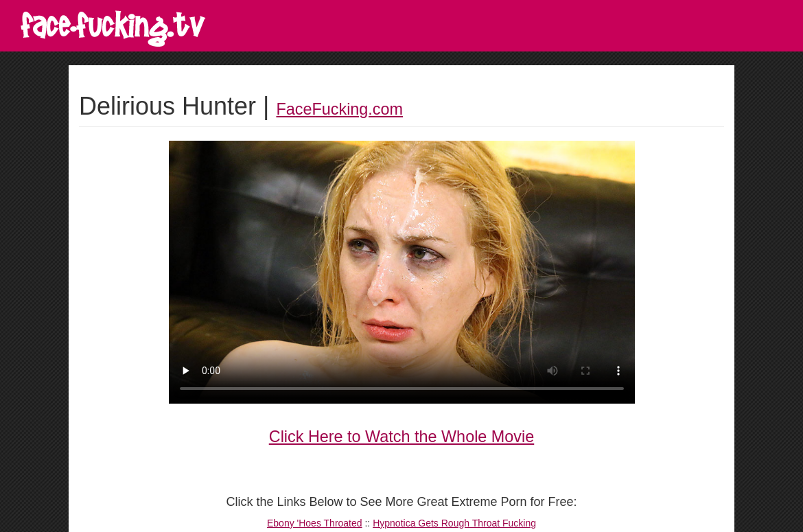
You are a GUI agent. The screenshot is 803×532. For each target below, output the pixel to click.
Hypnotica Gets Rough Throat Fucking (454, 523)
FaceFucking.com (339, 109)
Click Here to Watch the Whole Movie (402, 437)
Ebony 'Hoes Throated (315, 523)
